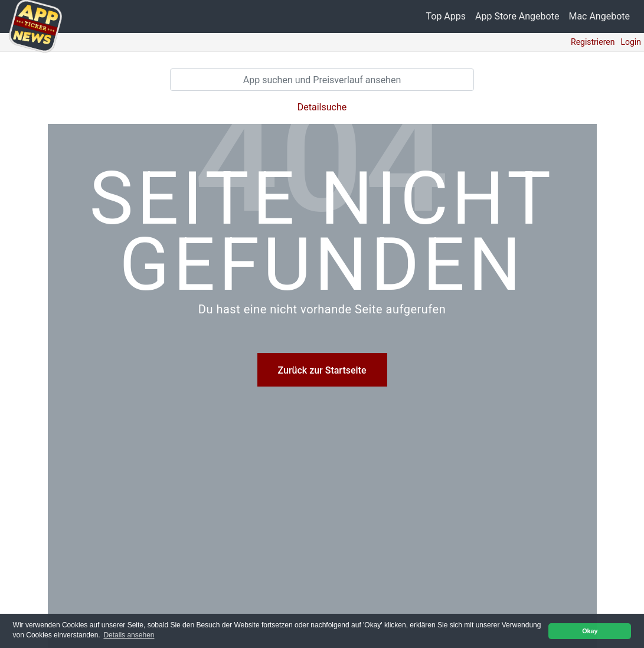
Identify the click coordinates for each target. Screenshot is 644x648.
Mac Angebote (599, 16)
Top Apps (446, 16)
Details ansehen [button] (129, 635)
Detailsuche (322, 107)
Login (631, 42)
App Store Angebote (517, 16)
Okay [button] (590, 631)
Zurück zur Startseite (322, 370)
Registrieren (593, 42)
